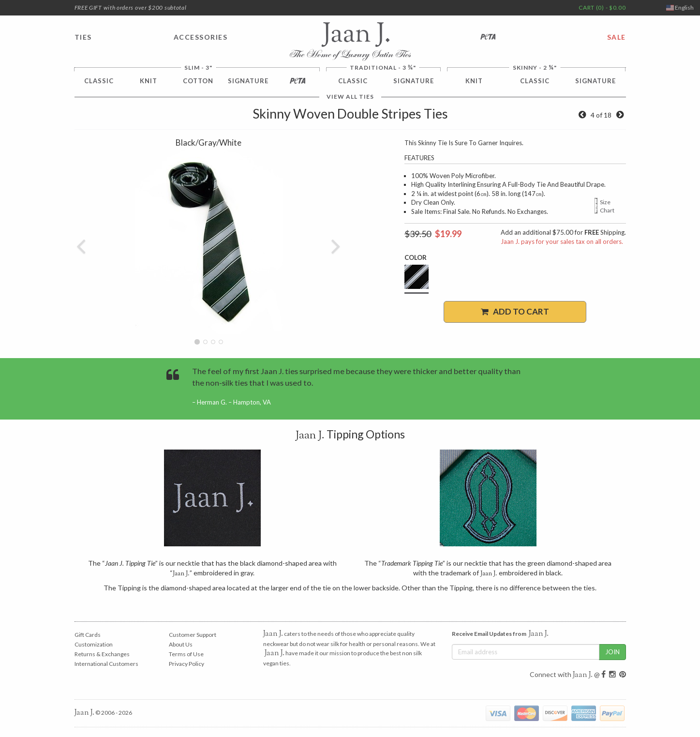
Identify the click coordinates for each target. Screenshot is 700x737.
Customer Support (193, 635)
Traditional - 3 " (383, 68)
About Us (181, 644)
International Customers (106, 664)
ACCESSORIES (201, 37)
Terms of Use (186, 654)
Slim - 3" (198, 68)
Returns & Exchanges (102, 654)
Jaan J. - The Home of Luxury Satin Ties (350, 42)
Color (416, 257)
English (680, 8)
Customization (94, 644)
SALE (617, 37)
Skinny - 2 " (535, 68)
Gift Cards (88, 635)
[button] (81, 242)
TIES (83, 37)
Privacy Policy (186, 664)
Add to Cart (515, 311)
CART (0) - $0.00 (602, 8)
